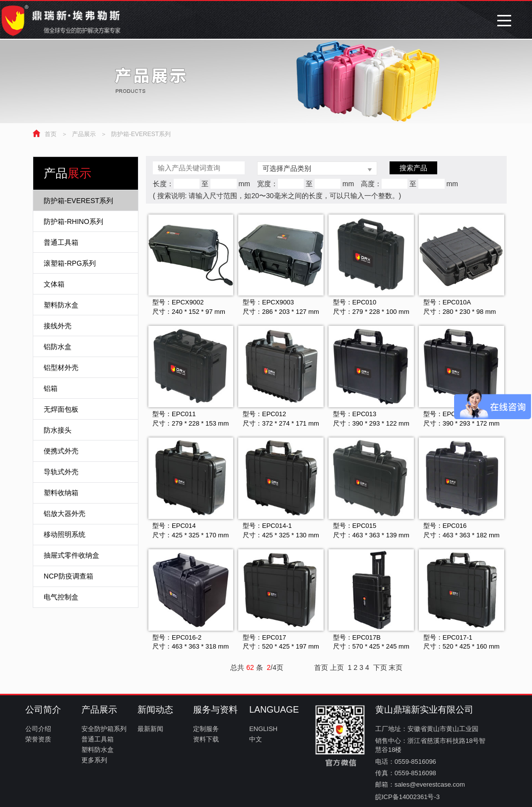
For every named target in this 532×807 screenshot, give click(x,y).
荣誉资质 (38, 739)
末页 (396, 667)
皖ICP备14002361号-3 (407, 797)
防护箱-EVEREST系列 (141, 134)
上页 (337, 667)
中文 (256, 739)
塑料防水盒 (98, 750)
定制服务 (206, 729)
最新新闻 (150, 729)
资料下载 (206, 739)
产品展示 (84, 134)
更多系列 (94, 760)
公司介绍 (38, 729)
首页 (51, 134)
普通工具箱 (98, 739)
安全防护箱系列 (104, 729)
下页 (380, 667)
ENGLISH (263, 729)
